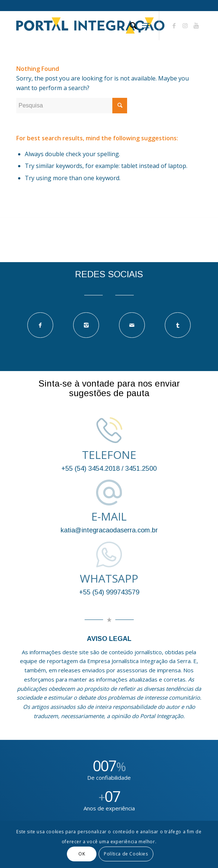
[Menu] (146, 25)
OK (82, 854)
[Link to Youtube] (196, 25)
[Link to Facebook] (174, 25)
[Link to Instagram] (185, 25)
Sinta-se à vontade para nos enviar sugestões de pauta (109, 388)
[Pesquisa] (130, 25)
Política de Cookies (126, 854)
